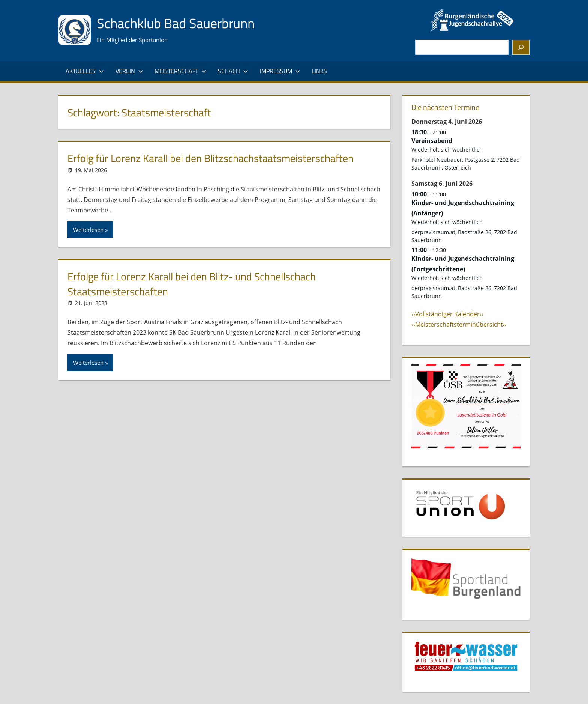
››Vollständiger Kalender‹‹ (447, 314)
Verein (129, 71)
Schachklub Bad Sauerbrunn (176, 23)
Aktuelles (85, 71)
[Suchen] (521, 47)
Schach (233, 71)
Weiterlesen (88, 230)
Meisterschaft (181, 71)
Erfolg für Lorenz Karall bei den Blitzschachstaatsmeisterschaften (211, 158)
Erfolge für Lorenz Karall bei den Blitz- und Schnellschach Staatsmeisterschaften (192, 284)
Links (319, 71)
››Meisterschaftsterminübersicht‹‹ (459, 325)
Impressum (280, 71)
